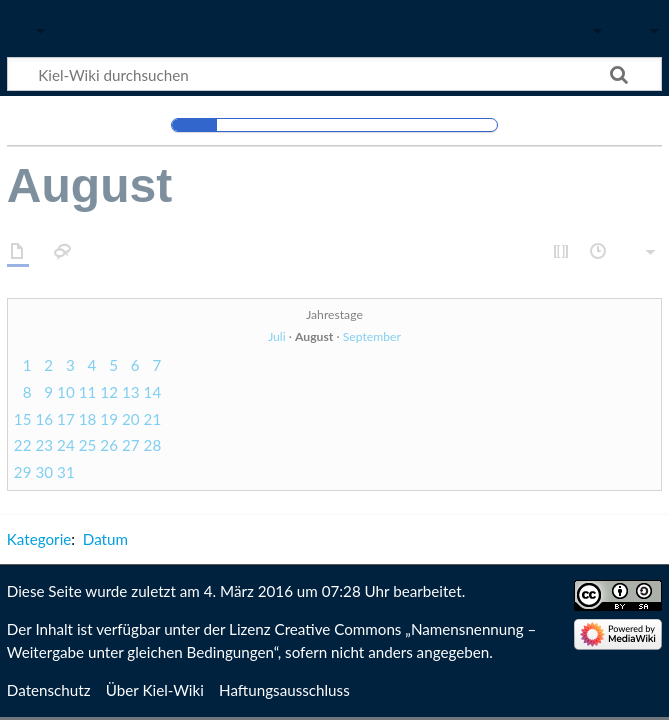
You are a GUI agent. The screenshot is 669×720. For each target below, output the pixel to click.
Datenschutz (49, 690)
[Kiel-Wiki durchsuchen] (334, 74)
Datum (105, 539)
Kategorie (39, 539)
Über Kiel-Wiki (155, 690)
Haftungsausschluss (284, 690)
